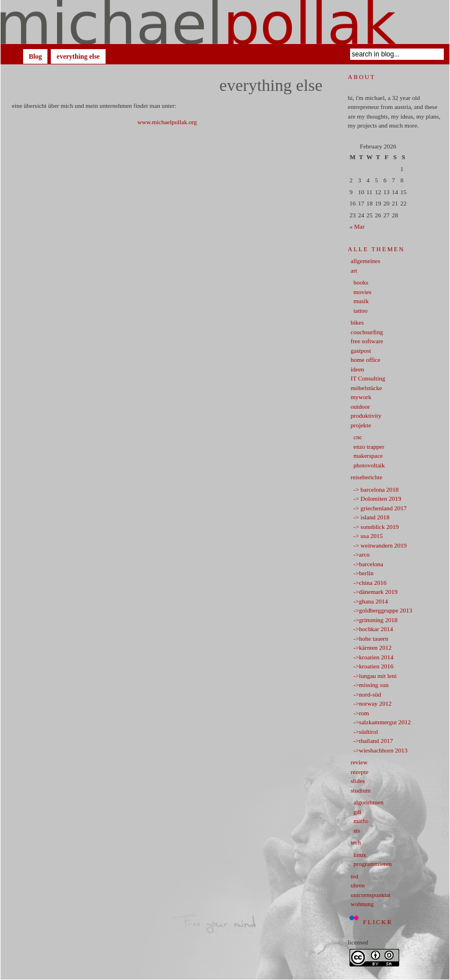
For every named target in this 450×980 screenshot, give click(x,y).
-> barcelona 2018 (376, 489)
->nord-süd (367, 694)
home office (366, 360)
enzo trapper (369, 447)
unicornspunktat (371, 895)
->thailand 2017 (373, 741)
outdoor (360, 406)
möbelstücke (366, 388)
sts (357, 830)
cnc (358, 437)
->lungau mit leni (375, 676)
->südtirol (366, 732)
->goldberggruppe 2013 (383, 610)
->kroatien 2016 (373, 666)
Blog (35, 56)
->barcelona (368, 564)
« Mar (357, 226)
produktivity (366, 415)
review (359, 762)
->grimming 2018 (375, 620)
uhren (358, 885)
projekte (361, 425)
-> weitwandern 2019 (380, 545)
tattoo (361, 310)
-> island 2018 (372, 517)
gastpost (361, 351)
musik (361, 301)
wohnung (362, 904)
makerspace (368, 456)
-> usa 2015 (368, 536)
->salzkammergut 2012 (382, 722)
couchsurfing (367, 332)
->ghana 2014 (371, 601)
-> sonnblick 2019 (376, 527)
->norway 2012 (373, 703)
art (354, 270)
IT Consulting (368, 378)
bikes (357, 322)
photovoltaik (369, 465)
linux (360, 855)
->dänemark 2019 (375, 592)
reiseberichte (366, 477)
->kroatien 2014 (373, 657)
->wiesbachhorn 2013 (381, 750)
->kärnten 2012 (373, 648)
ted (354, 876)
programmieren (373, 864)
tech (356, 842)
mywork (361, 397)
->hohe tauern (371, 638)
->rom (361, 713)
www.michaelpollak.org (167, 122)
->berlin (364, 573)
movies (362, 292)
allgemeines (366, 261)
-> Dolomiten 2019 (377, 498)
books (361, 282)
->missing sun (371, 685)
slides (358, 781)
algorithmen (368, 802)
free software (367, 341)
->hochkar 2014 (373, 629)
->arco (362, 554)
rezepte (360, 772)
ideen (357, 369)
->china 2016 (370, 583)
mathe (361, 821)
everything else (78, 56)
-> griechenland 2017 (380, 508)
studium (361, 790)
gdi (357, 812)
